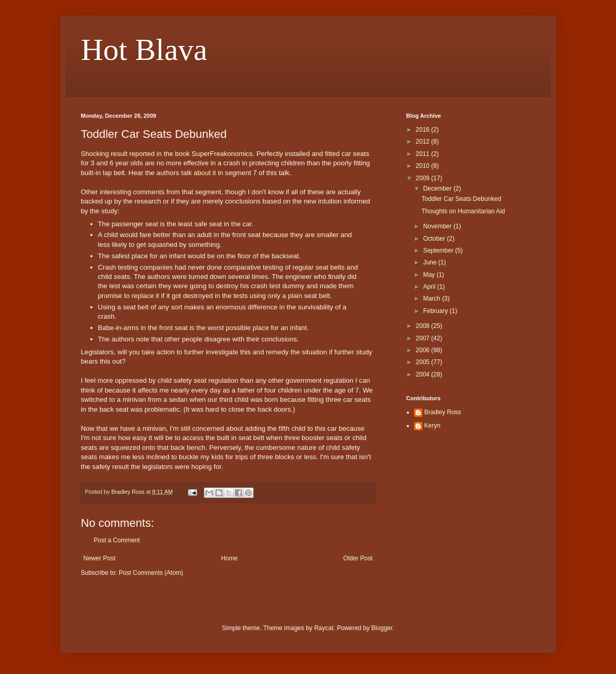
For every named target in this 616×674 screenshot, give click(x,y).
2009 (423, 178)
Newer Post (100, 558)
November (438, 226)
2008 (423, 326)
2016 (423, 130)
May (430, 275)
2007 (423, 338)
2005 (423, 362)
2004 (423, 374)
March (432, 299)
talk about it (199, 173)
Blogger (382, 628)
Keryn (432, 426)
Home (229, 558)
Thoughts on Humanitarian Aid (463, 211)
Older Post (358, 558)
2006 (423, 350)
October (435, 239)
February (436, 311)
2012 (423, 142)
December (438, 189)
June (430, 262)
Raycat (323, 628)
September (439, 250)
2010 (423, 166)
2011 (423, 154)
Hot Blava (144, 50)
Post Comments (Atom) (151, 573)
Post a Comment (117, 540)
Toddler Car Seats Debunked (461, 199)
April (430, 287)
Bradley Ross (443, 412)
